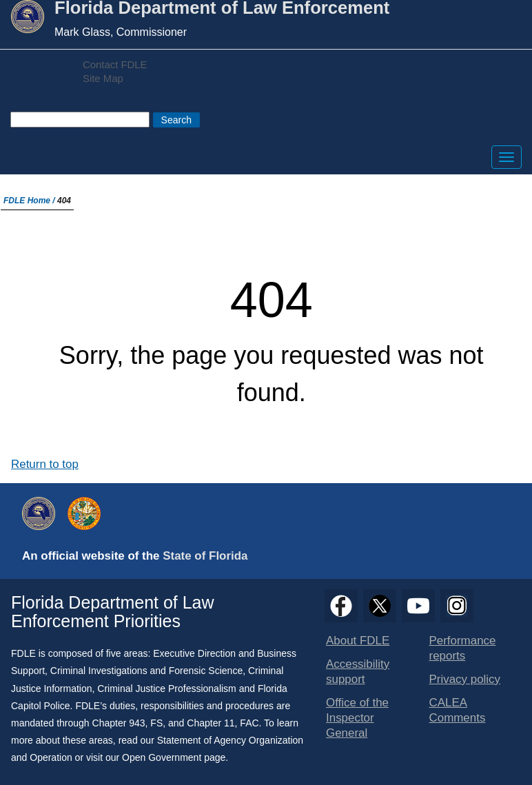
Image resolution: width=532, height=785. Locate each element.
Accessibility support (358, 672)
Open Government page (174, 757)
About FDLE (358, 641)
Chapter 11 (211, 723)
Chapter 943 (119, 723)
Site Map (103, 79)
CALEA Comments (458, 710)
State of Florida (205, 556)
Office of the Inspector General (357, 718)
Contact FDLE (115, 65)
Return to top (45, 464)
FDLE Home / (30, 201)
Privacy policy (465, 679)
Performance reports (463, 648)
